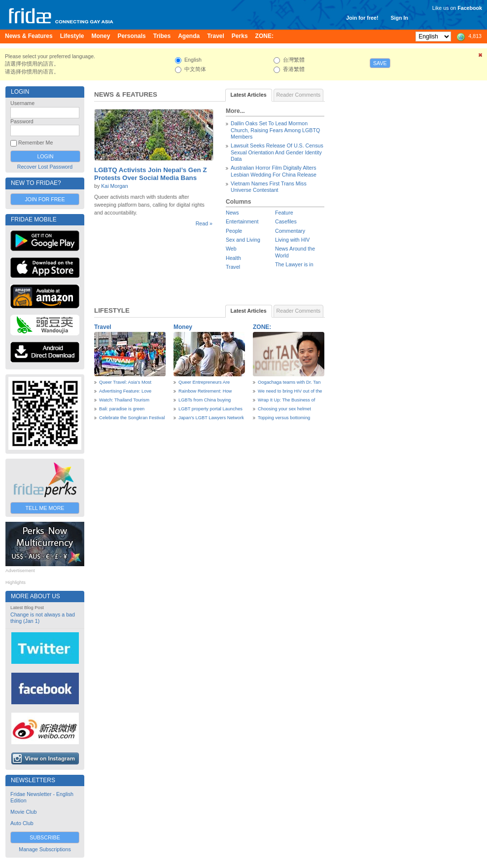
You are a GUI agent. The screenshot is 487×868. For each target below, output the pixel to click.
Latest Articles (249, 95)
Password (22, 121)
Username (22, 103)
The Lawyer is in (294, 264)
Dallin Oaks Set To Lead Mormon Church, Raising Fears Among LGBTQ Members (275, 130)
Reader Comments (298, 95)
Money (183, 327)
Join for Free (45, 199)
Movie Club (23, 812)
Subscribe (45, 837)
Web (231, 249)
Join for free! (362, 18)
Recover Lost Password (45, 167)
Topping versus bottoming (284, 418)
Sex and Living (243, 240)
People (234, 231)
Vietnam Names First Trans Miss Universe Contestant (269, 187)
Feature (284, 213)
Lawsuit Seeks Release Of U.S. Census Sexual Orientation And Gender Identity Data (277, 152)
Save (380, 63)
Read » (204, 223)
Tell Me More (45, 508)
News (232, 213)
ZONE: (262, 327)
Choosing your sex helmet (284, 409)
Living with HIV (292, 240)
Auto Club (22, 823)
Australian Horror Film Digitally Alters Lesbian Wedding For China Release (274, 171)
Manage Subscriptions (45, 849)
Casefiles (286, 221)
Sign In (399, 18)
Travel (233, 267)
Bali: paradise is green (122, 409)
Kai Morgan (115, 186)
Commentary (290, 231)
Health (233, 258)
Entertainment (242, 221)
